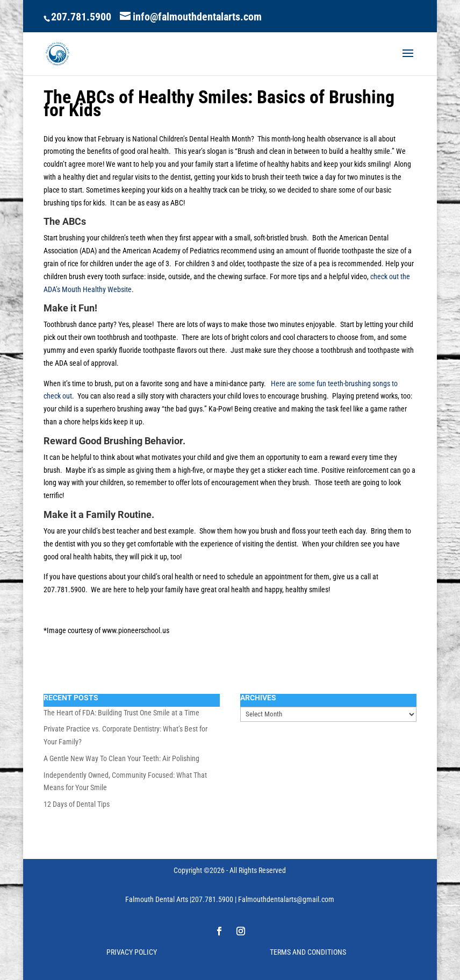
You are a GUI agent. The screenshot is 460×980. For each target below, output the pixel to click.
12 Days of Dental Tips (77, 804)
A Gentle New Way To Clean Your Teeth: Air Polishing (121, 758)
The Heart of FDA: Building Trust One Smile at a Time (121, 713)
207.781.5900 (81, 17)
